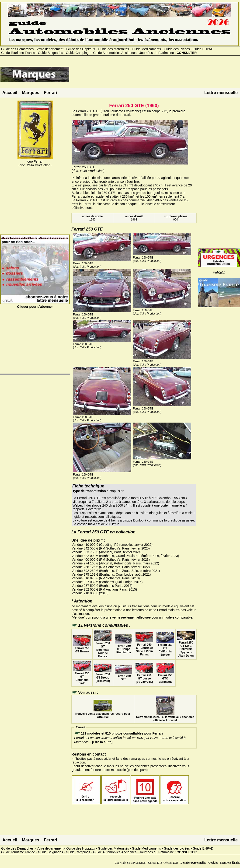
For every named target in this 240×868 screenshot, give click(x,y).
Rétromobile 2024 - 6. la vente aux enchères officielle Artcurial (165, 717)
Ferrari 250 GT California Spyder (165, 648)
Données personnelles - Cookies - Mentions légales (210, 863)
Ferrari (50, 93)
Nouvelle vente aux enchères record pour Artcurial (103, 714)
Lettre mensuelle (221, 93)
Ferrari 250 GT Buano (82, 648)
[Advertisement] (155, 76)
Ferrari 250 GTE (123, 676)
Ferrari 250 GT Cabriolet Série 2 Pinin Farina (144, 648)
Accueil (10, 93)
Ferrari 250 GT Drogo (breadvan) (103, 676)
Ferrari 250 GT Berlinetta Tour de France (103, 648)
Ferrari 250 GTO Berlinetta (165, 677)
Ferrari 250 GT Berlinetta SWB (82, 677)
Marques (31, 93)
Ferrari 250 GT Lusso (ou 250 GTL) (144, 677)
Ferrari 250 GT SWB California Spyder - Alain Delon (186, 647)
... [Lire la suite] (100, 742)
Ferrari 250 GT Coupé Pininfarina (123, 647)
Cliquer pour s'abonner (35, 305)
